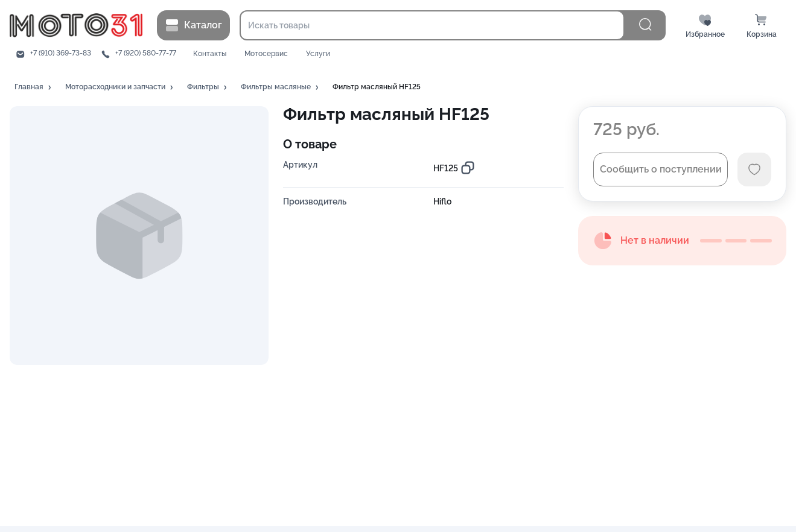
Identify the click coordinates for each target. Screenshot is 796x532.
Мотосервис (266, 54)
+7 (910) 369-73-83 (61, 53)
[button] (34, 87)
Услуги (318, 54)
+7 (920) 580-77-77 (146, 53)
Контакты (210, 54)
